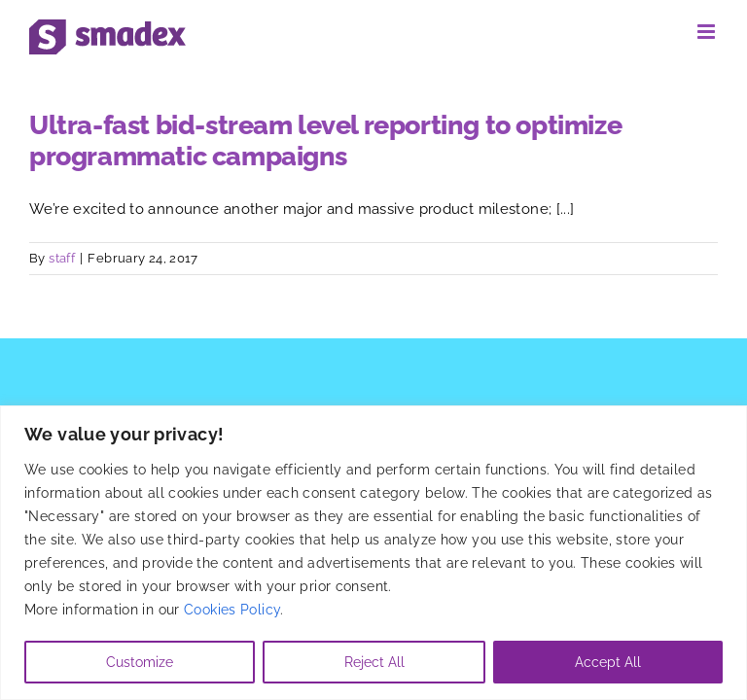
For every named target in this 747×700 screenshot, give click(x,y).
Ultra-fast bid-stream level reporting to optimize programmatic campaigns (325, 140)
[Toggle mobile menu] (708, 32)
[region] (373, 553)
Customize (140, 662)
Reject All (374, 662)
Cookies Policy (232, 610)
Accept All (608, 662)
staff (62, 258)
